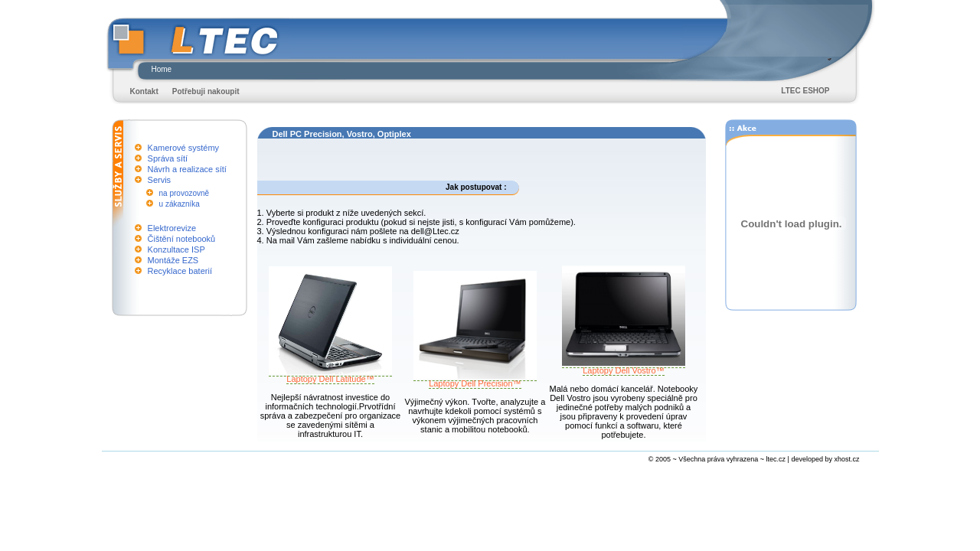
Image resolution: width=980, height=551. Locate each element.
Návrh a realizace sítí (187, 169)
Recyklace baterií (180, 271)
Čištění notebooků (182, 239)
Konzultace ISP (176, 249)
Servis (160, 180)
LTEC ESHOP (805, 91)
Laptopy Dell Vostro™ (624, 367)
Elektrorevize (172, 228)
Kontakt (144, 91)
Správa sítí (168, 158)
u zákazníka (180, 204)
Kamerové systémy (184, 148)
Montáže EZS (173, 260)
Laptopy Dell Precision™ (475, 380)
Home (162, 69)
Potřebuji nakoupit (206, 91)
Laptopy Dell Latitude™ (330, 375)
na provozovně (185, 193)
